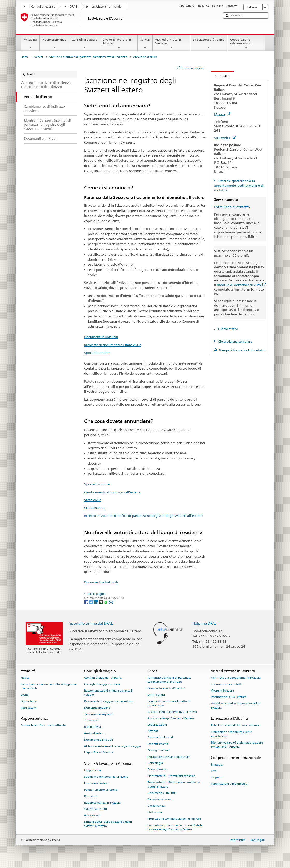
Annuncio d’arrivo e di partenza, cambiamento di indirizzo (88, 57)
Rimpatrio (91, 796)
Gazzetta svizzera (159, 800)
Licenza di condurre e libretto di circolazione (169, 703)
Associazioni (92, 816)
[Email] (111, 602)
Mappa (222, 114)
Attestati (153, 731)
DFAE (73, 7)
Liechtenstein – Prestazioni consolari (172, 776)
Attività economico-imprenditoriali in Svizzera (235, 706)
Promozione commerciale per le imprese (174, 819)
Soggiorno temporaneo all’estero (106, 777)
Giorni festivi (228, 329)
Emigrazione (93, 771)
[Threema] (101, 602)
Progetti (216, 778)
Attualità (30, 44)
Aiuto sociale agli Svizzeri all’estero (171, 718)
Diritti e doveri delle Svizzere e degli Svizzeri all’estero (108, 824)
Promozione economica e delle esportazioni (231, 734)
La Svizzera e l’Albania (209, 44)
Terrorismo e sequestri (99, 714)
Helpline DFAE (205, 623)
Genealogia (155, 763)
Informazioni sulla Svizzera (229, 697)
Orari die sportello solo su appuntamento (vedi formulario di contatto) (239, 185)
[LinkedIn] (96, 602)
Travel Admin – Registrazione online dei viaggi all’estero (174, 785)
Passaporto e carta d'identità (166, 689)
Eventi (25, 695)
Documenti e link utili (101, 337)
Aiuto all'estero (94, 733)
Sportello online (97, 353)
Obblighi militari (159, 750)
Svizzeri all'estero (96, 809)
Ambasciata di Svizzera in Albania (43, 726)
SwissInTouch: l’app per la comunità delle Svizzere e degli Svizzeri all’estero (175, 827)
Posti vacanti (29, 708)
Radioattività (93, 727)
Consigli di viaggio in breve (102, 684)
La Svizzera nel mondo (107, 7)
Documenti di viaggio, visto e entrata (109, 701)
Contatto (220, 76)
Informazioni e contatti (226, 684)
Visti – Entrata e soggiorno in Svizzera (236, 678)
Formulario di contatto (232, 207)
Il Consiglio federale (42, 7)
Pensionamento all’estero (101, 790)
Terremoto (91, 721)
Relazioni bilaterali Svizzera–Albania (235, 726)
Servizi (145, 44)
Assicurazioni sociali (161, 738)
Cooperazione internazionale (246, 44)
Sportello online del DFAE (91, 623)
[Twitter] (92, 602)
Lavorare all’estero (96, 783)
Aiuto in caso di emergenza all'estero (172, 712)
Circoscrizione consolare (235, 341)
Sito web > (225, 138)
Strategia (217, 765)
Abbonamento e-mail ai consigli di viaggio (113, 746)
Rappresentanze (54, 44)
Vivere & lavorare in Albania (119, 44)
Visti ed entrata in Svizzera (171, 44)
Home (25, 57)
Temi (214, 771)
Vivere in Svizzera (222, 691)
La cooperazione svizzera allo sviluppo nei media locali (49, 686)
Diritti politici (156, 695)
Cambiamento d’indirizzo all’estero (112, 492)
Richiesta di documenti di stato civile (113, 345)
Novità (25, 678)
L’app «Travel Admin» (99, 753)
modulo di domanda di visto (241, 285)
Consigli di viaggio (84, 44)
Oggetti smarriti (158, 744)
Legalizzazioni (157, 725)
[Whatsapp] (106, 602)
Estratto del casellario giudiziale (169, 757)
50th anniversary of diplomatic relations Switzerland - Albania (237, 745)
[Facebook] (87, 602)
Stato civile (93, 500)
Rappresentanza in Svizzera (102, 803)
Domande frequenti (97, 708)
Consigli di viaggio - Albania (103, 678)
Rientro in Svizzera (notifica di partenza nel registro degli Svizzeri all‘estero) (143, 516)
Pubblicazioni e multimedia (229, 784)
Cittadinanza (94, 508)
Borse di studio (157, 770)
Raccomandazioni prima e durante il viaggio (108, 693)
